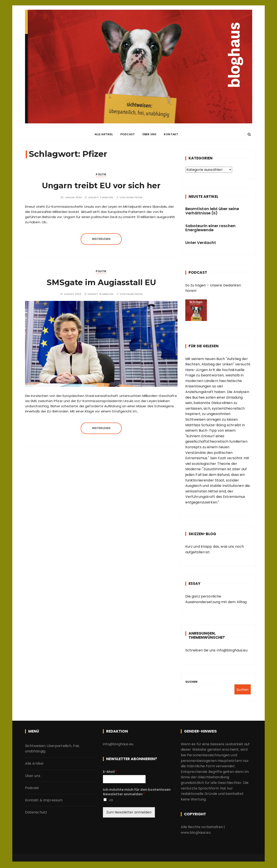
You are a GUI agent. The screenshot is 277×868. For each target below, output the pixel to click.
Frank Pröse (134, 197)
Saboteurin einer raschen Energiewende (210, 228)
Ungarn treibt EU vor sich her (101, 186)
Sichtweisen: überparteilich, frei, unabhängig (52, 749)
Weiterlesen (101, 239)
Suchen (191, 682)
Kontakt (171, 135)
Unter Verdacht (201, 243)
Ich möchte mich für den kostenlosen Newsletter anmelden (137, 792)
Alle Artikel (104, 135)
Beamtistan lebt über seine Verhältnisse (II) (212, 211)
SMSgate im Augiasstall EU (101, 282)
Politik (101, 174)
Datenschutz (36, 812)
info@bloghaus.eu (232, 650)
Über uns (149, 135)
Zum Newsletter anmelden (129, 812)
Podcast (128, 135)
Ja (111, 800)
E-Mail (110, 772)
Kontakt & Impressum (44, 800)
